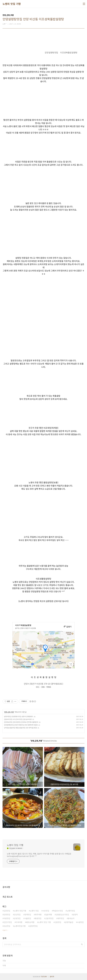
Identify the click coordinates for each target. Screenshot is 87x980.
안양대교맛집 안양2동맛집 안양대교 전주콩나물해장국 (21, 722)
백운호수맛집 (58, 911)
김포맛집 (7, 911)
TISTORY (44, 976)
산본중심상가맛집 (62, 915)
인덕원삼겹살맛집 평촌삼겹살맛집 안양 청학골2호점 (20, 728)
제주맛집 (61, 918)
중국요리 (71, 918)
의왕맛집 (7, 918)
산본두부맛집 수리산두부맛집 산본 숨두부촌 (18, 719)
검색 (82, 944)
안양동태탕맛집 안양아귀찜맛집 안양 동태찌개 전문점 (21, 725)
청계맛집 (28, 915)
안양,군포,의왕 (9, 712)
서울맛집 (28, 918)
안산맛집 (17, 915)
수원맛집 (80, 922)
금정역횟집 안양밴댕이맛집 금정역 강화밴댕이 (19, 716)
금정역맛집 (34, 926)
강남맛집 (7, 926)
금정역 (75, 915)
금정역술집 (69, 922)
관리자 (52, 976)
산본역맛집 (49, 918)
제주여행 (38, 915)
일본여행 (49, 915)
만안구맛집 (8, 922)
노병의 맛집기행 (20, 911)
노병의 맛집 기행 (12, 4)
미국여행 (19, 922)
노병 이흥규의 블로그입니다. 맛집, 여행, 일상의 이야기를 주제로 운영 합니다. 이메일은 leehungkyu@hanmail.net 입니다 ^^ (39, 855)
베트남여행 (30, 922)
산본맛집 (58, 922)
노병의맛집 (71, 911)
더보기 (5, 930)
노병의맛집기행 (20, 926)
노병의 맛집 (34, 911)
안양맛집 (7, 915)
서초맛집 (46, 911)
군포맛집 (17, 918)
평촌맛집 (38, 918)
